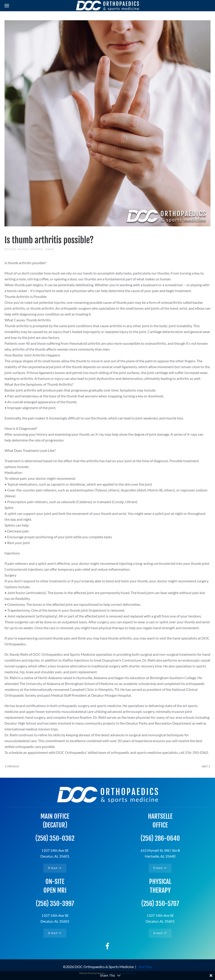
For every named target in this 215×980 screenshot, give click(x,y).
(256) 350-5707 (160, 904)
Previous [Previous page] (12, 766)
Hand (50, 249)
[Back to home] (107, 6)
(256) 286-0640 (160, 838)
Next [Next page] (206, 766)
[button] (7, 6)
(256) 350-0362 (55, 838)
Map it (55, 868)
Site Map (145, 967)
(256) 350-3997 (55, 904)
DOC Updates (33, 249)
